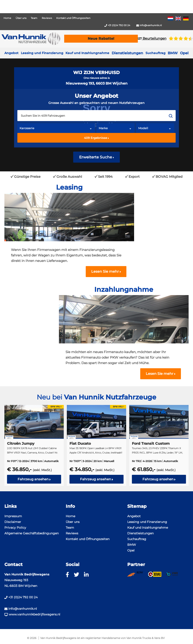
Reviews (47, 18)
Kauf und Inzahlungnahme (87, 53)
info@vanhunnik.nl (149, 25)
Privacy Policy (15, 528)
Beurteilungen (152, 38)
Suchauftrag (156, 53)
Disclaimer (13, 522)
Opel (131, 550)
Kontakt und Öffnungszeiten (73, 18)
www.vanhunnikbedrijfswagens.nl (32, 614)
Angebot (11, 53)
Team (34, 18)
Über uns (21, 18)
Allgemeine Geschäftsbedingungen (32, 533)
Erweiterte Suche (97, 157)
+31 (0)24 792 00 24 (117, 25)
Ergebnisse (96, 138)
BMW (132, 545)
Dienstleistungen (140, 533)
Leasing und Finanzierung (42, 53)
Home (7, 18)
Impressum (13, 516)
